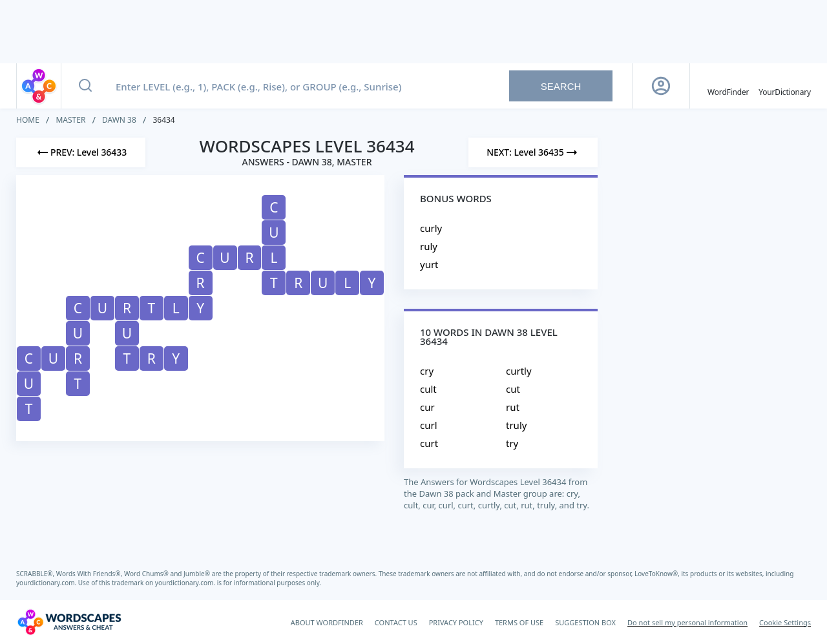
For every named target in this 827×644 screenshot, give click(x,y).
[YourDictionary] (785, 86)
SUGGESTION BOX (585, 622)
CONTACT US (396, 622)
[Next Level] (533, 152)
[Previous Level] (81, 152)
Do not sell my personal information (687, 622)
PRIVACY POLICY (456, 622)
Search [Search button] (561, 86)
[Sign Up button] (661, 86)
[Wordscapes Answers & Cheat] (69, 622)
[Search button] (85, 86)
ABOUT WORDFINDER (327, 622)
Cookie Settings (785, 622)
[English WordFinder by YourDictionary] (728, 86)
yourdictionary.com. (47, 583)
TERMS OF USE (519, 622)
